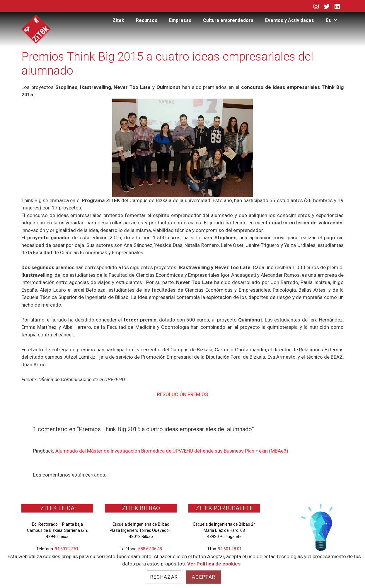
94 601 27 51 (67, 549)
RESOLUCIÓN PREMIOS (182, 394)
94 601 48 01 (230, 549)
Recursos (147, 20)
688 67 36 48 (150, 549)
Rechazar (164, 577)
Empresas (180, 20)
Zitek (118, 20)
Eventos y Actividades (290, 20)
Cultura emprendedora (228, 20)
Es (335, 20)
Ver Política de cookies (214, 564)
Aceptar (204, 577)
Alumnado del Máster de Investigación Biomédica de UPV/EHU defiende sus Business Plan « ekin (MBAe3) (172, 451)
